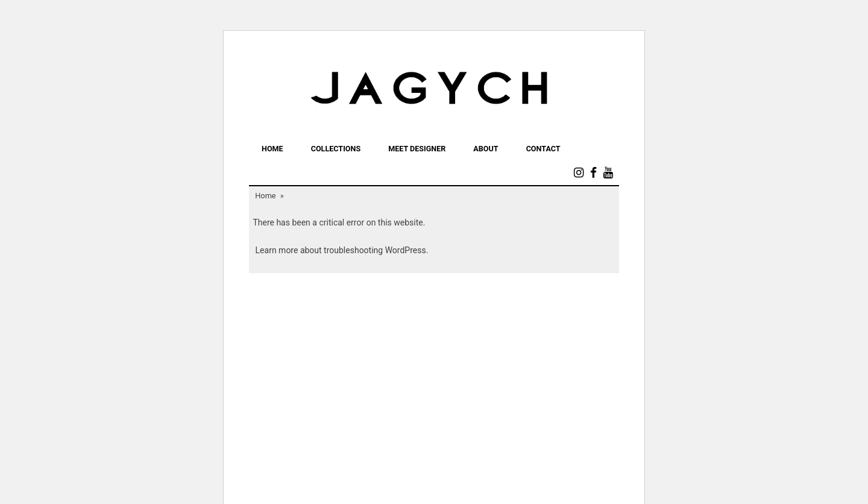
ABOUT (486, 149)
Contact (543, 149)
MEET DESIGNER (417, 149)
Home (272, 149)
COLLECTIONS (336, 149)
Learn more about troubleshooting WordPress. (342, 250)
